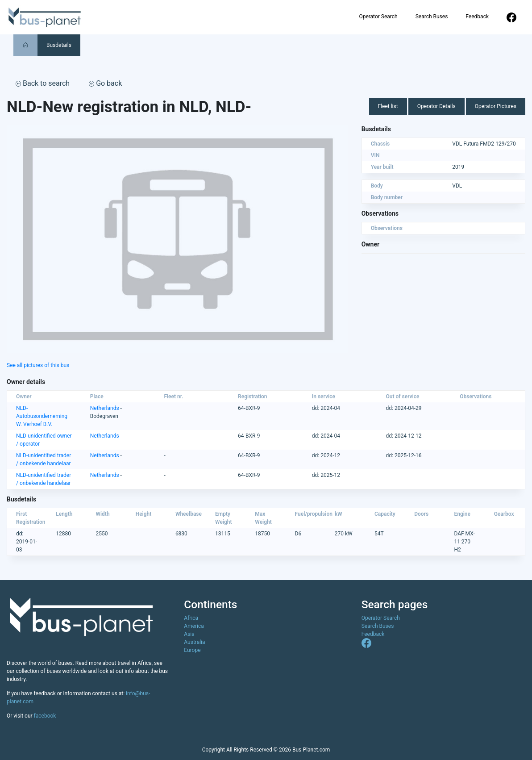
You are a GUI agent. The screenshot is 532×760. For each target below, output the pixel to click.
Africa (191, 618)
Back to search (43, 83)
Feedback (477, 17)
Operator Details (436, 106)
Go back (105, 83)
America (194, 626)
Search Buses (432, 17)
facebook (45, 716)
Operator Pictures (496, 106)
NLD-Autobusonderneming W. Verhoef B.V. (42, 416)
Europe (192, 650)
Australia (194, 642)
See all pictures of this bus (38, 365)
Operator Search (378, 17)
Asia (189, 634)
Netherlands (105, 408)
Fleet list (388, 106)
